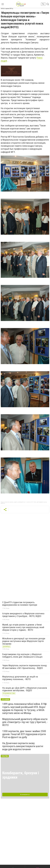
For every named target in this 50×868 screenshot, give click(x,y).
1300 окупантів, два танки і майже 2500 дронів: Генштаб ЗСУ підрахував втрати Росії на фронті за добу (24, 734)
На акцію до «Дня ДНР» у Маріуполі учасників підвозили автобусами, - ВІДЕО (25, 689)
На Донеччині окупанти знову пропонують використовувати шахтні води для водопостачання (23, 746)
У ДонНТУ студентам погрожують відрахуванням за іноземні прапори (20, 604)
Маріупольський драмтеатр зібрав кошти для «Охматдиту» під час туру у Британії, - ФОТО (25, 722)
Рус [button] (43, 4)
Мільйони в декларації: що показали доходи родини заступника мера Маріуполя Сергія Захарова (24, 641)
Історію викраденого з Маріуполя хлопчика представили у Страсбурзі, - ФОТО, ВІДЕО (23, 615)
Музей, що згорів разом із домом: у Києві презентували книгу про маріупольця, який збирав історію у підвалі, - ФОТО (23, 627)
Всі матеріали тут (25, 795)
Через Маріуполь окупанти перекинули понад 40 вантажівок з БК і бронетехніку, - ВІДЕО (24, 667)
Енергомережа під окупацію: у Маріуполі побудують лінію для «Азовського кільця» (22, 656)
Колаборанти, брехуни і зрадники (21, 775)
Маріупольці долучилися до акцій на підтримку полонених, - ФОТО (20, 678)
